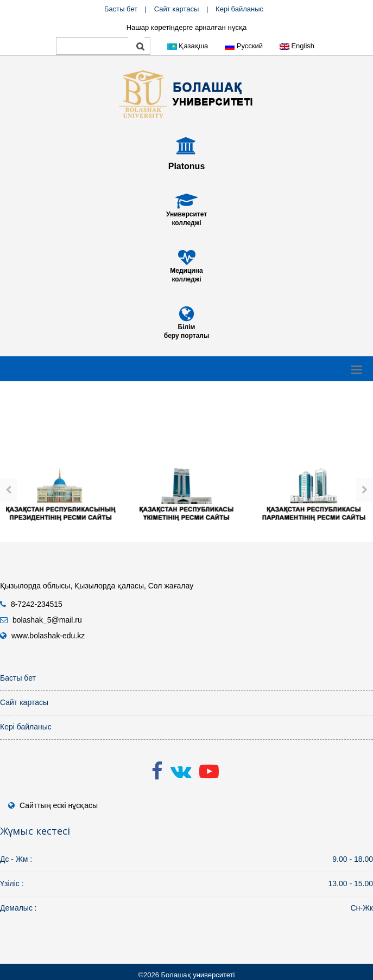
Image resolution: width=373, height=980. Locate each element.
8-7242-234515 (37, 604)
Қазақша (188, 46)
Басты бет (121, 9)
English (297, 46)
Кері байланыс (239, 9)
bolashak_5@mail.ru (47, 620)
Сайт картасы (177, 9)
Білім (187, 327)
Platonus (187, 166)
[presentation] (8, 490)
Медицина (186, 271)
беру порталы (186, 336)
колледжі (186, 223)
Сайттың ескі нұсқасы (59, 805)
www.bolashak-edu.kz (48, 636)
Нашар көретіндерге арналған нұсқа (187, 27)
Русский (244, 46)
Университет (186, 214)
